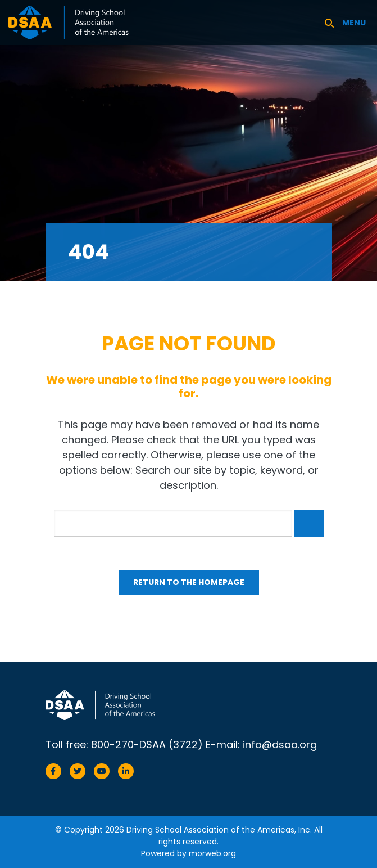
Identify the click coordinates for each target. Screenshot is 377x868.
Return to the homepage (189, 582)
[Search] (329, 23)
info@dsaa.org (280, 745)
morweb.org (212, 853)
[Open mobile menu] (355, 23)
